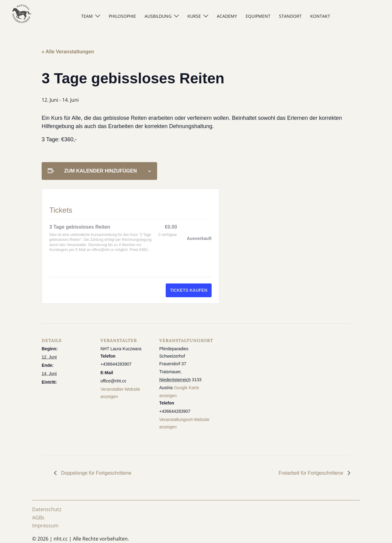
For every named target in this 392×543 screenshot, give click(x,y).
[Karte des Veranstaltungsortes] (250, 365)
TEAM (87, 16)
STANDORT (290, 16)
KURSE (194, 16)
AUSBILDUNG (158, 16)
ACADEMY (227, 16)
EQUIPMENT (258, 16)
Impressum (45, 526)
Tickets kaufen (189, 290)
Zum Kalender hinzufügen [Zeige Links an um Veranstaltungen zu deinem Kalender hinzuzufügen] (100, 171)
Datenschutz (47, 509)
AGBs (38, 518)
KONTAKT (320, 16)
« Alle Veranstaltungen (68, 52)
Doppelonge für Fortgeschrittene (96, 473)
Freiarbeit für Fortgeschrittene (312, 473)
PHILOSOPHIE (122, 16)
